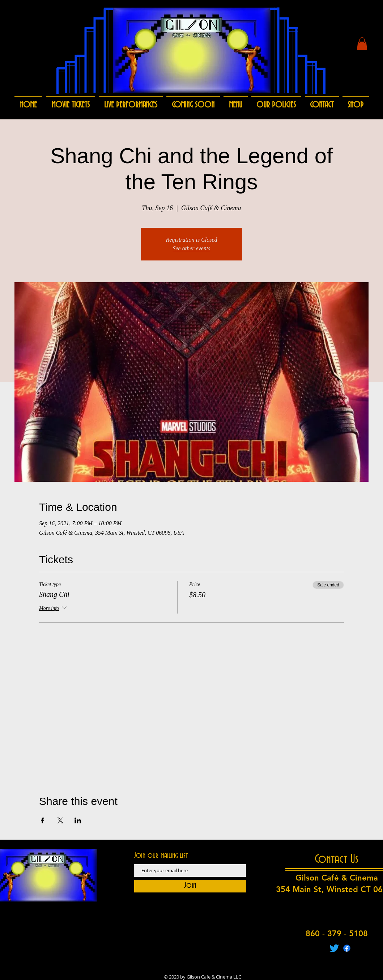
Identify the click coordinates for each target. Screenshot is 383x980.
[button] (362, 44)
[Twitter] (334, 948)
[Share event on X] (60, 820)
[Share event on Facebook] (42, 820)
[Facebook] (347, 948)
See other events (192, 248)
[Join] (190, 886)
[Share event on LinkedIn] (78, 820)
